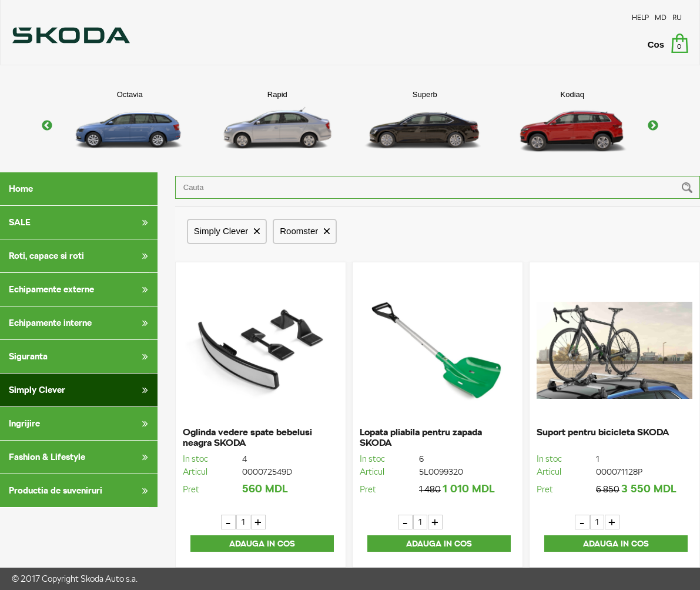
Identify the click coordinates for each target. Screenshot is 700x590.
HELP (640, 17)
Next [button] (653, 126)
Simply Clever (81, 390)
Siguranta (81, 356)
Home (21, 189)
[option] (130, 126)
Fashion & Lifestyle (81, 457)
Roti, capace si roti (81, 256)
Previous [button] (47, 126)
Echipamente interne (81, 323)
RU (677, 17)
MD (661, 17)
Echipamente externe (81, 289)
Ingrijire (81, 424)
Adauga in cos (262, 544)
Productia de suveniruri (81, 491)
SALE (81, 222)
